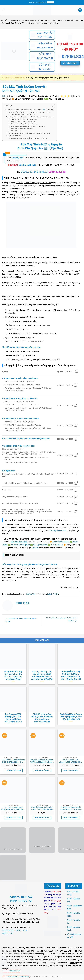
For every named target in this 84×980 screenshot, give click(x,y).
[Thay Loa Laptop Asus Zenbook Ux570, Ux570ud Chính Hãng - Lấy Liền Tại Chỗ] (42, 743)
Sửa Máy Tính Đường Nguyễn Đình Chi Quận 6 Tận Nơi (30, 138)
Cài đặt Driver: (17, 131)
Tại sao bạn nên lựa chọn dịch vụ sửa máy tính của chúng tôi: (30, 133)
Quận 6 (49, 594)
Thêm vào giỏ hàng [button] (13, 770)
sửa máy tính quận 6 (57, 531)
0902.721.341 (29, 172)
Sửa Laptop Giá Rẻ (18, 78)
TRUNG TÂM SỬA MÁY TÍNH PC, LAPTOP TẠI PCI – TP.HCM (30, 112)
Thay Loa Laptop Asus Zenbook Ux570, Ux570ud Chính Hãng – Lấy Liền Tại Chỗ (42, 761)
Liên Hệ (35, 548)
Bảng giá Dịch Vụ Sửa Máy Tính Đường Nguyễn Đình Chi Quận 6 (31, 117)
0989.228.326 (22, 930)
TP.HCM (55, 594)
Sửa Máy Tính (31, 594)
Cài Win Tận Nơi (35, 951)
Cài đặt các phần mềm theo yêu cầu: (24, 128)
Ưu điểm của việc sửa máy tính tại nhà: (24, 114)
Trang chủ (5, 78)
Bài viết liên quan (15, 136)
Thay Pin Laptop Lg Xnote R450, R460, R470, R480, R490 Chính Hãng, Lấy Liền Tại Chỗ (13, 808)
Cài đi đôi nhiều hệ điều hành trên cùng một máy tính (28, 126)
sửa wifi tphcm (57, 545)
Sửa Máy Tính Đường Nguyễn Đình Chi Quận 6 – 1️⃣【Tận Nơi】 (30, 110)
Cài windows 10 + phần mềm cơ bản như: (25, 124)
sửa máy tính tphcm (61, 542)
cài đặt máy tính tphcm (20, 545)
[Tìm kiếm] (80, 10)
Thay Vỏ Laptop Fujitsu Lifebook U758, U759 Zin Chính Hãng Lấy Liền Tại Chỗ (71, 761)
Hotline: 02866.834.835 (42, 2)
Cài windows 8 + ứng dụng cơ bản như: (24, 122)
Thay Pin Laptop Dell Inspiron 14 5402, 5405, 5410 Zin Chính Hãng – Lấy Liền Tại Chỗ (42, 808)
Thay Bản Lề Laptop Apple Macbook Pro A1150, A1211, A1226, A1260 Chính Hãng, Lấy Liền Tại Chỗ (71, 808)
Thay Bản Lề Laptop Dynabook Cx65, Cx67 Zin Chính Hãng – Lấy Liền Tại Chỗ (13, 761)
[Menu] (3, 10)
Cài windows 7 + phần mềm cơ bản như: (25, 119)
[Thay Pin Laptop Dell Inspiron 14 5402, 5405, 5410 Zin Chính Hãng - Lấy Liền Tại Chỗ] (42, 790)
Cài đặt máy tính (17, 951)
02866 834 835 (27, 165)
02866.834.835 (8, 930)
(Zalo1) (43, 172)
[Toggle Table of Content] (52, 106)
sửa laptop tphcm (40, 545)
